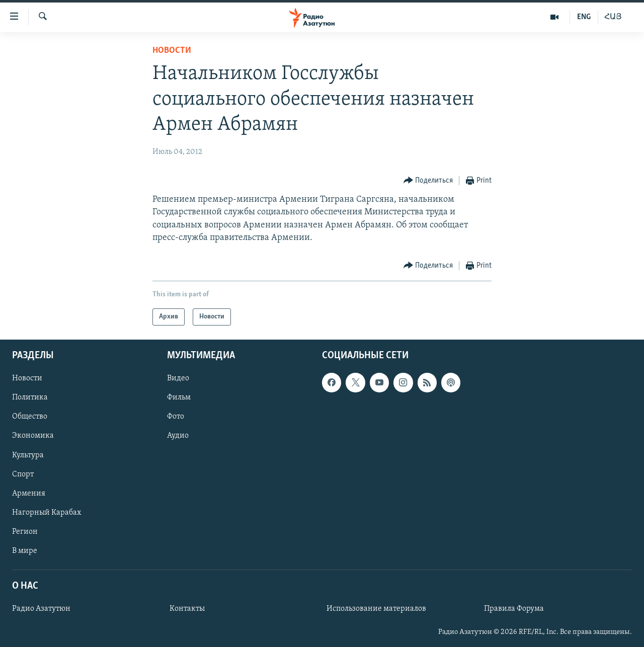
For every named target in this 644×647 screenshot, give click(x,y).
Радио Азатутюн (41, 609)
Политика (30, 398)
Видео (178, 378)
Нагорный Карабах (47, 513)
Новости (172, 51)
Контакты (187, 609)
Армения (29, 494)
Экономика (33, 436)
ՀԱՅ (613, 17)
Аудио (178, 436)
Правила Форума (514, 609)
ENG (584, 17)
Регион (25, 532)
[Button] (428, 181)
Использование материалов (376, 609)
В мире (25, 551)
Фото (176, 417)
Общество (30, 417)
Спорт (23, 474)
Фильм (179, 398)
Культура (28, 455)
